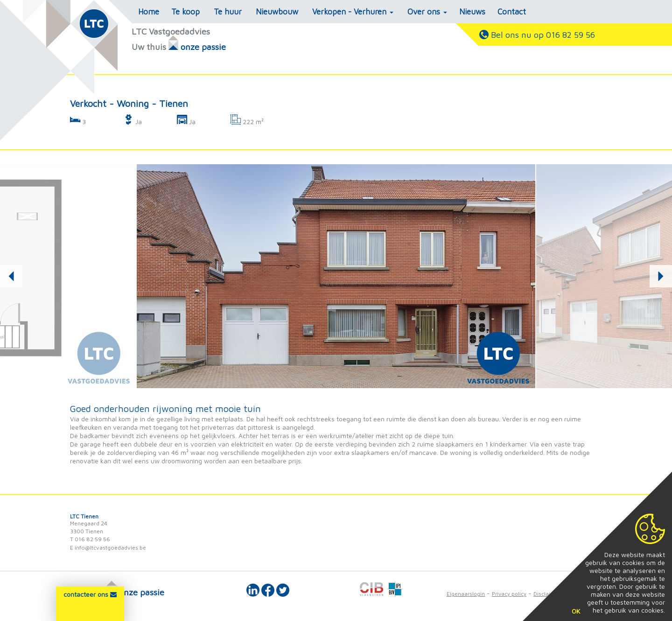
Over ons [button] (427, 12)
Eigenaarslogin (466, 594)
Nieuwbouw (277, 12)
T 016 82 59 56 (90, 539)
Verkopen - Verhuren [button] (353, 12)
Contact (512, 12)
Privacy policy (509, 594)
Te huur (228, 12)
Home (149, 12)
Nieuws (472, 12)
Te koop (185, 12)
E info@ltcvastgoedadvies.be (108, 548)
